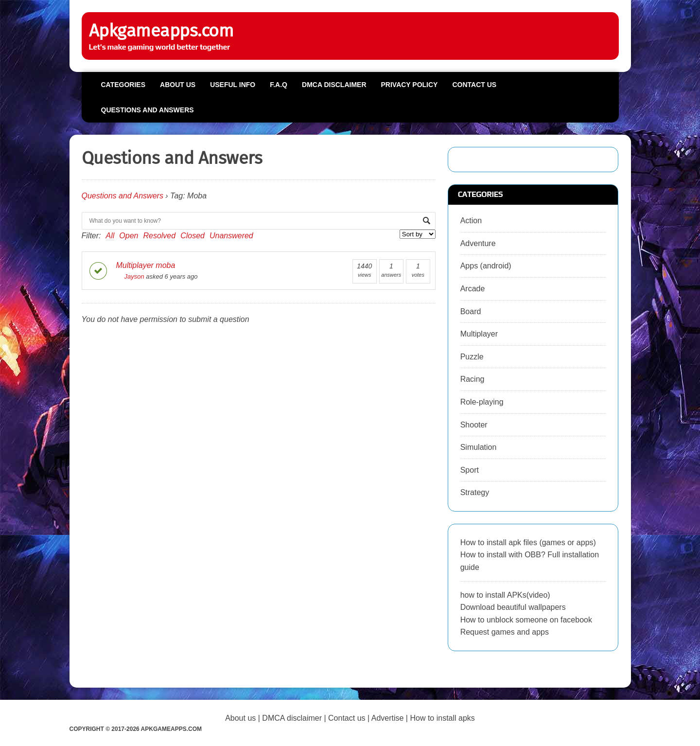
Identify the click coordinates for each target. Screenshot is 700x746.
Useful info (233, 85)
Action (471, 221)
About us (178, 85)
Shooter (474, 425)
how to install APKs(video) (505, 595)
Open (129, 236)
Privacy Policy (410, 85)
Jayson (130, 276)
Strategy (475, 492)
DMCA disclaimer (292, 718)
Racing (472, 379)
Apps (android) (486, 266)
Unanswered (231, 236)
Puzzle (472, 357)
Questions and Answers (148, 110)
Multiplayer (479, 334)
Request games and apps (505, 632)
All (110, 236)
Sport (470, 470)
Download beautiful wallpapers (513, 607)
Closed (192, 236)
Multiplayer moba (146, 265)
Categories (123, 85)
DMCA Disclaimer (334, 85)
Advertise (388, 718)
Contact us (474, 85)
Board (471, 311)
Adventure (478, 243)
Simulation (479, 447)
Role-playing (482, 402)
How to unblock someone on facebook (526, 620)
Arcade (473, 289)
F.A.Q (279, 85)
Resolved (159, 236)
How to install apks (442, 718)
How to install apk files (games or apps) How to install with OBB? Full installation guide (530, 555)
